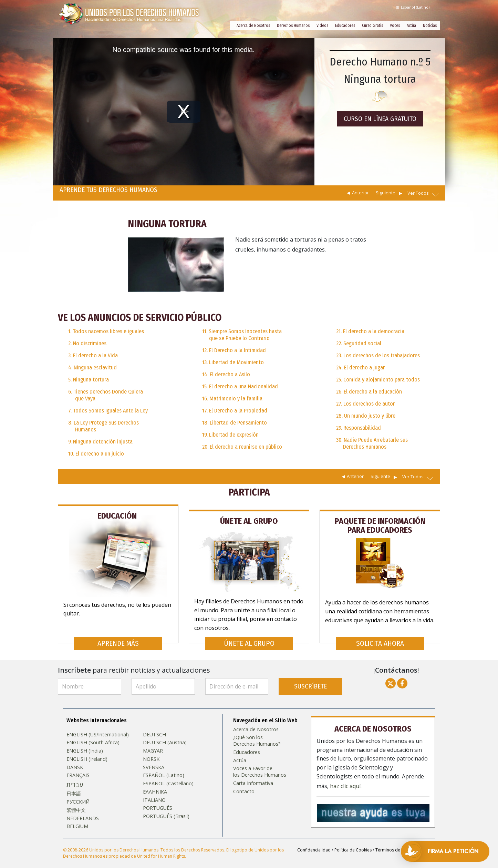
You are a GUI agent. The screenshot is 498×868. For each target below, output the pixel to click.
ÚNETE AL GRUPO (249, 637)
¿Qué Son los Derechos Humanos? (257, 734)
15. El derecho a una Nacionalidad (240, 386)
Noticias (430, 25)
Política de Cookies (353, 843)
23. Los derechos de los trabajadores (378, 355)
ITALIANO (154, 794)
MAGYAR (153, 744)
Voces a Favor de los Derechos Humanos (260, 765)
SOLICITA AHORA (380, 637)
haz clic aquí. (346, 778)
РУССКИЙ (78, 795)
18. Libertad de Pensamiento (235, 423)
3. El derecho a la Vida (93, 355)
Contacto (244, 785)
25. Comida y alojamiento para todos (378, 380)
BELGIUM (77, 820)
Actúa (411, 25)
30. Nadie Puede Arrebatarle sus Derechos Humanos (372, 443)
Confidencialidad (314, 843)
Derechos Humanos (293, 25)
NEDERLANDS (83, 812)
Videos (322, 25)
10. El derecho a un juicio (96, 454)
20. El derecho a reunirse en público (242, 447)
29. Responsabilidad (359, 428)
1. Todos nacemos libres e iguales (106, 331)
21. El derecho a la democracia (370, 331)
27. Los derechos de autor (365, 404)
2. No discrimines (87, 343)
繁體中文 (76, 804)
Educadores (345, 25)
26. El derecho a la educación (369, 392)
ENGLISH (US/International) (98, 728)
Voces (395, 25)
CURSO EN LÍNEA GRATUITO (380, 119)
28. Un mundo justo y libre (366, 416)
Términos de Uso (392, 843)
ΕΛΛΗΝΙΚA (155, 785)
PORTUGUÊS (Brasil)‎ (166, 810)
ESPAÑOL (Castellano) (168, 777)
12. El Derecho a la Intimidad (234, 350)
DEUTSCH (154, 728)
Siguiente (386, 193)
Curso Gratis (372, 25)
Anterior (360, 193)
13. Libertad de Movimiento (233, 362)
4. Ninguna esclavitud (92, 367)
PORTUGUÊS (158, 801)
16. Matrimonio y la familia (232, 399)
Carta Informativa (253, 777)
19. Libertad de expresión (230, 435)
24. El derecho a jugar (360, 367)
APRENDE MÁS (118, 637)
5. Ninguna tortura (89, 380)
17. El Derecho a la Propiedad (235, 411)
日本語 (74, 787)
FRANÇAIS (78, 769)
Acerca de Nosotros (253, 25)
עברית (75, 778)
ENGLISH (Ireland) (87, 753)
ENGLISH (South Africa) (93, 736)
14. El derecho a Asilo (226, 374)
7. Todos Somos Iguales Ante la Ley (108, 411)
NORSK (151, 753)
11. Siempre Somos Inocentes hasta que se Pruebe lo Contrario (242, 335)
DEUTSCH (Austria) (165, 736)
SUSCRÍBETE (310, 680)
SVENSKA (154, 761)
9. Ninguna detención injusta (100, 442)
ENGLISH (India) (85, 744)
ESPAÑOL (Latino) (164, 769)
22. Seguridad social (359, 343)
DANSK (75, 761)
